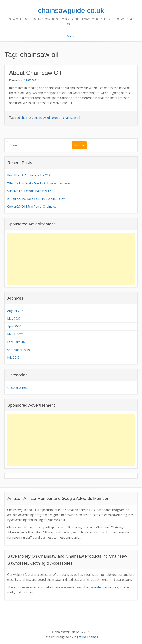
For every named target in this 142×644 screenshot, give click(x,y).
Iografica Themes (86, 637)
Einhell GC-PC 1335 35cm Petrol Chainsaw (36, 199)
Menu (71, 36)
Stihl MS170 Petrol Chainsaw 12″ (30, 191)
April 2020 (14, 326)
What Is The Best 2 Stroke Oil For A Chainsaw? (39, 183)
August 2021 (16, 311)
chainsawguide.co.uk (71, 10)
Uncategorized (17, 388)
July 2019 (13, 358)
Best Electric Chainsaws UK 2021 (29, 175)
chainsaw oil (42, 118)
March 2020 (15, 334)
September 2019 (19, 350)
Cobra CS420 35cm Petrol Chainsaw (32, 207)
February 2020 (17, 342)
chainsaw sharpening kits (101, 587)
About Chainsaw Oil (35, 73)
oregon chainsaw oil (66, 118)
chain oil (26, 118)
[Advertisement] (71, 259)
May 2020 (14, 319)
